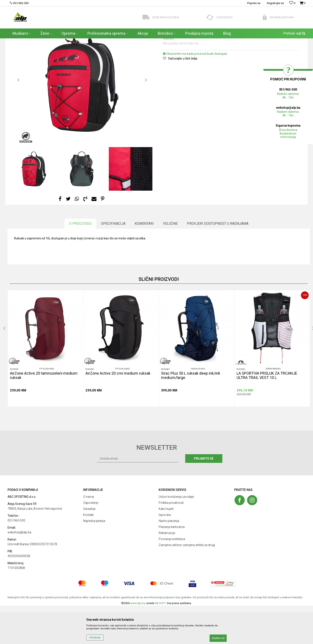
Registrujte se (275, 3)
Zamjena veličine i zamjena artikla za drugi (187, 583)
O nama (89, 535)
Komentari (144, 262)
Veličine (170, 262)
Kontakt (88, 553)
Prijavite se (204, 497)
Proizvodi (38, 41)
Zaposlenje (91, 541)
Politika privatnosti (171, 541)
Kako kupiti (166, 547)
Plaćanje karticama (172, 565)
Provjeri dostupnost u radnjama (218, 262)
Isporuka (165, 553)
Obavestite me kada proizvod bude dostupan (195, 92)
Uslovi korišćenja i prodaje (176, 535)
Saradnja (89, 547)
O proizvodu (80, 262)
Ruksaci (68, 41)
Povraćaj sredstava (172, 577)
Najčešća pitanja (94, 559)
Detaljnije (95, 638)
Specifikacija (113, 262)
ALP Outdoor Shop (18, 41)
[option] (82, 118)
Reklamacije (167, 571)
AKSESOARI (53, 41)
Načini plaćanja (169, 559)
